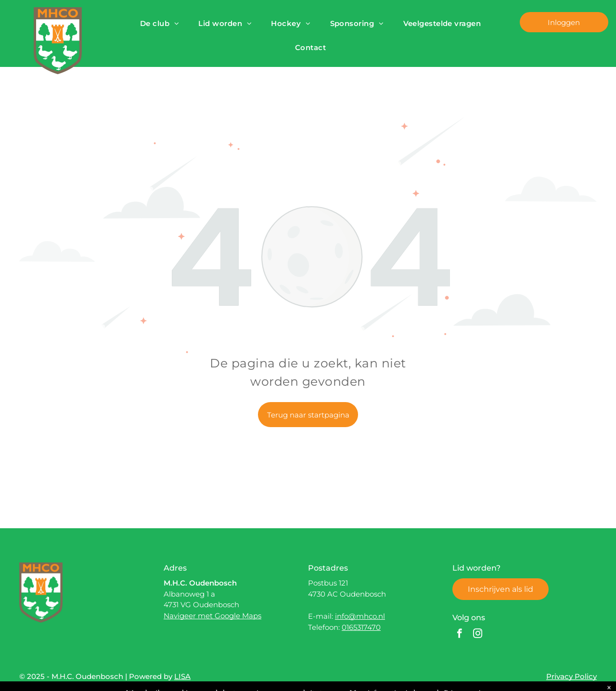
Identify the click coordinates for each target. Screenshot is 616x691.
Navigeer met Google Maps (212, 616)
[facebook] (459, 635)
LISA (182, 676)
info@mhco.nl (360, 616)
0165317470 (361, 627)
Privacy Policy (571, 676)
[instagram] (478, 635)
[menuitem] (160, 24)
